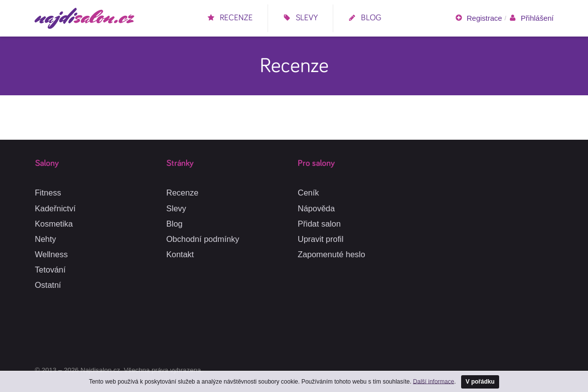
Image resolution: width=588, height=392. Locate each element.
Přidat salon (319, 224)
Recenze (230, 18)
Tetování (50, 270)
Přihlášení (531, 18)
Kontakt (180, 254)
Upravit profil (321, 239)
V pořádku (480, 382)
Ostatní (48, 285)
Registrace (478, 18)
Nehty (46, 239)
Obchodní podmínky (203, 239)
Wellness (52, 254)
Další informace (434, 381)
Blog (365, 18)
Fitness (48, 193)
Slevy (300, 18)
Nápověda (316, 208)
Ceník (308, 193)
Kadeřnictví (56, 208)
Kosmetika (54, 224)
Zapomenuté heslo (332, 254)
